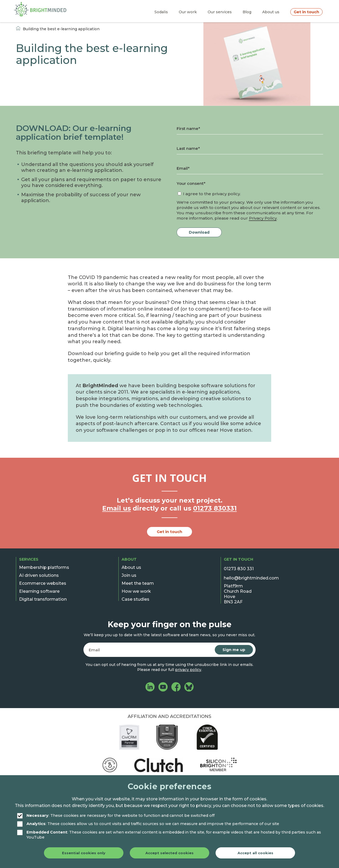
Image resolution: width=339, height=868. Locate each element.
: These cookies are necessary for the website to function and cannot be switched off (116, 816)
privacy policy (188, 670)
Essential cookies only (84, 853)
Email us (117, 508)
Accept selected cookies (169, 853)
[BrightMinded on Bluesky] (189, 688)
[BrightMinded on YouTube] (163, 688)
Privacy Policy (263, 218)
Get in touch (169, 532)
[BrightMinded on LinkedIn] (150, 688)
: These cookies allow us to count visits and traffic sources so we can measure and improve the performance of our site (148, 824)
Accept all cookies (255, 853)
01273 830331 (215, 508)
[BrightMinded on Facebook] (176, 688)
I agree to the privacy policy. (212, 194)
